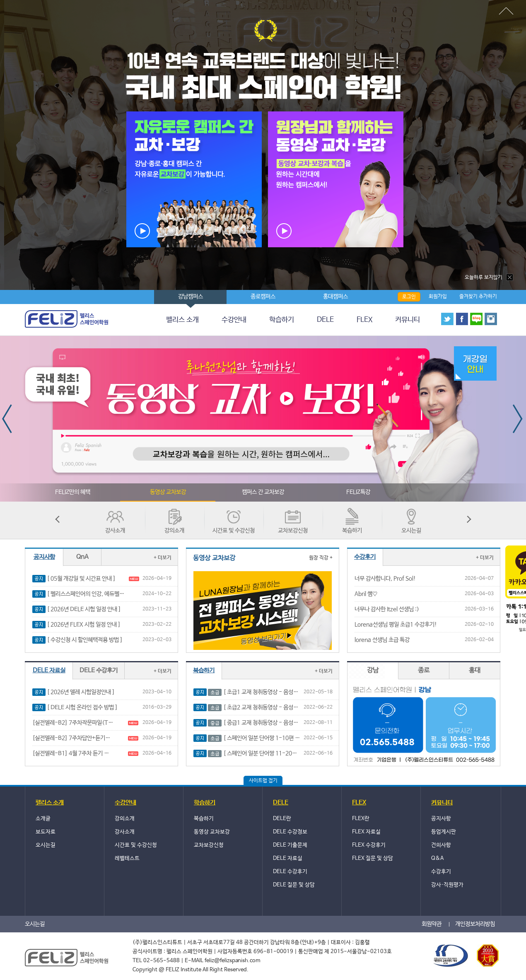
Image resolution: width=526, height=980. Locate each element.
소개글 (43, 819)
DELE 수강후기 (99, 670)
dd (506, 12)
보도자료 (46, 832)
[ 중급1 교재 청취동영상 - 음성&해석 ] (255, 723)
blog (476, 319)
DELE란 (282, 819)
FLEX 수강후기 (369, 845)
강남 (373, 670)
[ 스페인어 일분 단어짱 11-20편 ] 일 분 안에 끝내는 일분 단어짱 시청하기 (255, 754)
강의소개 (174, 531)
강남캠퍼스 (191, 297)
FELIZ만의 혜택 (73, 492)
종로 (424, 670)
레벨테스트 (127, 858)
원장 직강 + (321, 558)
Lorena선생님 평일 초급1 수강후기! (396, 625)
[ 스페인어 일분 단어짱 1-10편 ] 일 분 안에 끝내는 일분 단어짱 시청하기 (255, 738)
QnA (82, 557)
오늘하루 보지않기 (489, 278)
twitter (447, 319)
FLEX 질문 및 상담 (373, 858)
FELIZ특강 (358, 492)
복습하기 (352, 531)
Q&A (437, 858)
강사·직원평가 (447, 885)
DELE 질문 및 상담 (294, 885)
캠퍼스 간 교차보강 (263, 492)
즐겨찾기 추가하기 (478, 297)
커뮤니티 (408, 320)
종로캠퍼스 (263, 297)
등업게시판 (444, 832)
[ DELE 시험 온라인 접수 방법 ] (82, 707)
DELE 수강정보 (290, 832)
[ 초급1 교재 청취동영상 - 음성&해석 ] (255, 692)
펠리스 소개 (182, 320)
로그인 (409, 297)
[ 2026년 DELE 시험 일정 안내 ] (84, 609)
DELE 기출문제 (290, 845)
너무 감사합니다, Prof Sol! (385, 579)
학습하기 (282, 320)
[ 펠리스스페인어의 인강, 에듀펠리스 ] (87, 594)
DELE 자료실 (49, 670)
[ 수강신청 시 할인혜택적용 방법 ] (85, 640)
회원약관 (432, 924)
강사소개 (115, 531)
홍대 (475, 670)
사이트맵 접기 (263, 781)
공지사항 (44, 557)
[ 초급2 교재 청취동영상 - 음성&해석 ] (255, 708)
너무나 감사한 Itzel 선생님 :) (387, 609)
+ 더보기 (163, 558)
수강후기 (441, 872)
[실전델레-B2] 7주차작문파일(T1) (73, 723)
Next (518, 419)
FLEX (364, 320)
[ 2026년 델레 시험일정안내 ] (81, 692)
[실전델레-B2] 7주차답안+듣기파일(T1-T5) (73, 738)
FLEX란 (361, 819)
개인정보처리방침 (475, 924)
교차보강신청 (293, 531)
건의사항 (441, 845)
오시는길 (411, 531)
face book (462, 319)
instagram (491, 319)
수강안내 (234, 320)
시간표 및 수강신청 (234, 531)
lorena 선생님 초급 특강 (382, 640)
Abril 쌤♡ (366, 594)
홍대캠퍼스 (335, 297)
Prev (8, 419)
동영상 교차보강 (168, 492)
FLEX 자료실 (366, 832)
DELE (325, 320)
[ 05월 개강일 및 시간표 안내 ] (81, 579)
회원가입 (438, 297)
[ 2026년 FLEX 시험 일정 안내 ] (84, 625)
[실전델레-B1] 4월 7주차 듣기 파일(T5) (73, 753)
